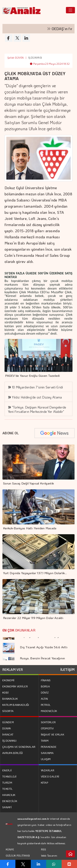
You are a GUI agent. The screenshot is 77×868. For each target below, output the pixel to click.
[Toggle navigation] (70, 10)
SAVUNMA (47, 753)
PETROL (46, 705)
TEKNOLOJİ (9, 776)
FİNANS (46, 680)
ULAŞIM (46, 759)
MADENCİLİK (49, 711)
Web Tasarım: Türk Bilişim (49, 858)
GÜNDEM (8, 722)
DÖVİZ (45, 692)
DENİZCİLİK (10, 801)
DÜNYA (7, 728)
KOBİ (5, 692)
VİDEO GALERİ (50, 776)
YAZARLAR (48, 770)
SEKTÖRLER (48, 722)
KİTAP (45, 783)
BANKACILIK (10, 699)
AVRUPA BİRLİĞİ (13, 753)
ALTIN (44, 699)
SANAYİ (7, 807)
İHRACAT (8, 734)
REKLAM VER (13, 669)
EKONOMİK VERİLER (15, 686)
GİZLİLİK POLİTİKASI (18, 856)
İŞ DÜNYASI (35, 58)
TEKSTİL (7, 789)
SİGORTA (8, 711)
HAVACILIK (9, 795)
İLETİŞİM (67, 669)
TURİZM (7, 783)
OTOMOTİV (47, 728)
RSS (44, 849)
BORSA (45, 686)
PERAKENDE (49, 747)
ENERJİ (7, 770)
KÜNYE (10, 849)
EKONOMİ (8, 680)
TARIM (45, 741)
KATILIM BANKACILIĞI (16, 705)
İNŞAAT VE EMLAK (53, 734)
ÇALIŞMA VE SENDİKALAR (19, 747)
